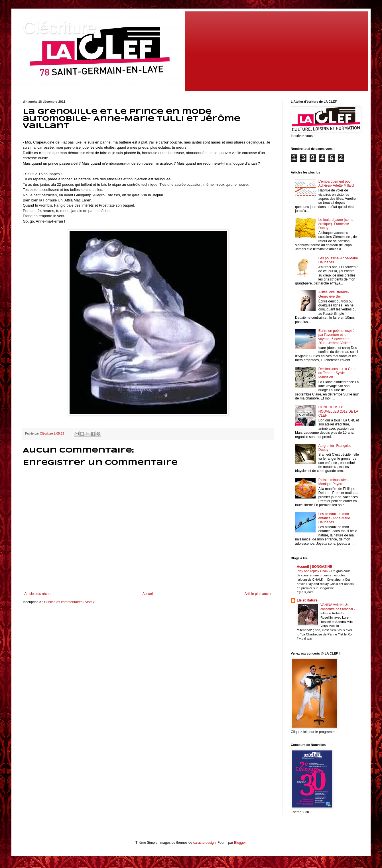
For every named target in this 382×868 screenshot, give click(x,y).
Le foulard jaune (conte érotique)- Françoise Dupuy (336, 224)
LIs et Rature (307, 600)
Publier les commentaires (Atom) (69, 602)
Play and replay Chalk (313, 571)
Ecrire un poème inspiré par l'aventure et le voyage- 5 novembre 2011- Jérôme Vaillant (337, 337)
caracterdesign (205, 843)
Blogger (240, 843)
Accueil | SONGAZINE (314, 567)
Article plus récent (38, 594)
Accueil (148, 594)
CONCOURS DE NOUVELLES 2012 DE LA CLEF (338, 411)
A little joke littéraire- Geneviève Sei (334, 294)
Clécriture (59, 28)
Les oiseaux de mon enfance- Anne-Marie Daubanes (334, 518)
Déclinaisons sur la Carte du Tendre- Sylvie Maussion (337, 373)
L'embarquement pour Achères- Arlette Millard (336, 183)
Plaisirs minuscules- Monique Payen (334, 482)
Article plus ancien (258, 594)
